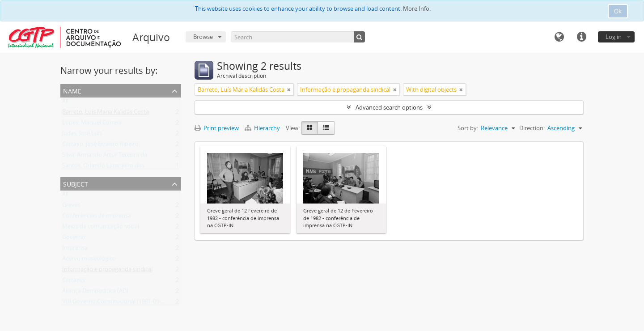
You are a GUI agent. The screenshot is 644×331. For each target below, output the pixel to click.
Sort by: (468, 128)
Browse (203, 37)
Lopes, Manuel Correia (92, 124)
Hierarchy (263, 128)
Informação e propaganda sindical (107, 271)
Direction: (532, 128)
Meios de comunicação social (101, 228)
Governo (74, 239)
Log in (614, 37)
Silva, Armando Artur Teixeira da (105, 157)
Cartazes (74, 282)
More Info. (417, 8)
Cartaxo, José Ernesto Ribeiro (100, 146)
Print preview (217, 128)
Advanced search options (389, 107)
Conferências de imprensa (97, 217)
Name (72, 90)
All (65, 103)
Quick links (581, 37)
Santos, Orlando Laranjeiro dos (103, 167)
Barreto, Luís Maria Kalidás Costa (106, 114)
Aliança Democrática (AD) (95, 293)
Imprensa (75, 250)
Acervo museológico (89, 260)
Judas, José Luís (82, 135)
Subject (76, 183)
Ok (618, 11)
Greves (71, 207)
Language (559, 37)
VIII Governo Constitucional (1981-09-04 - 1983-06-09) (132, 303)
